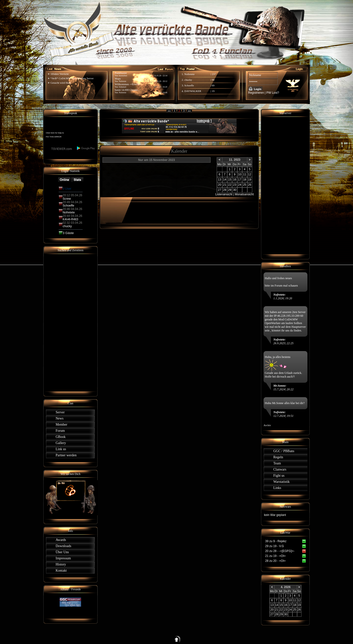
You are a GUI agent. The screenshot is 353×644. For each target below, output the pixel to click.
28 (225, 190)
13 (220, 180)
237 (214, 74)
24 (240, 185)
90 (213, 80)
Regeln (278, 457)
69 (213, 85)
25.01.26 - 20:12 (161, 81)
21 (225, 185)
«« (169, 111)
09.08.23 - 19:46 (161, 93)
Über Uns (62, 552)
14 (225, 180)
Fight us (279, 476)
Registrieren (256, 93)
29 (230, 190)
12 (250, 174)
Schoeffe (189, 85)
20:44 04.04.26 (72, 216)
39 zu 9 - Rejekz (276, 541)
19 (213, 91)
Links (277, 488)
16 (234, 180)
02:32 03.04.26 (72, 223)
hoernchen (123, 76)
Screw (67, 199)
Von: (117, 93)
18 (245, 180)
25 (245, 185)
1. (183, 74)
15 (230, 180)
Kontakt (61, 571)
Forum (60, 431)
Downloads (63, 546)
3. (183, 85)
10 (240, 174)
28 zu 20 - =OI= (275, 561)
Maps (118, 79)
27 (220, 190)
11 (245, 174)
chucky (188, 80)
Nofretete (123, 93)
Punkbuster (121, 73)
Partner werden (66, 455)
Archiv (267, 425)
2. (183, 80)
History (61, 564)
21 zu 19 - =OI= (275, 556)
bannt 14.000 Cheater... (127, 90)
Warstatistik (282, 482)
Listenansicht (224, 194)
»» (189, 111)
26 (250, 185)
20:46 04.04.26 (72, 209)
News (60, 418)
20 (220, 185)
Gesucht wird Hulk (61, 83)
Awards (61, 540)
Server (60, 412)
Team (277, 463)
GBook (61, 437)
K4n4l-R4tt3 (70, 219)
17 (240, 180)
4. (183, 91)
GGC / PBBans (284, 451)
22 (230, 185)
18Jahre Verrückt (60, 74)
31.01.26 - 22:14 (161, 76)
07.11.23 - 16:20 (161, 87)
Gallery (61, 443)
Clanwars (280, 469)
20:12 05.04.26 (72, 195)
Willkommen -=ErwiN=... (129, 84)
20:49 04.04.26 (72, 202)
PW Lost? (273, 93)
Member (61, 425)
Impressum (63, 558)
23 (234, 185)
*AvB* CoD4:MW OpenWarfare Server (72, 78)
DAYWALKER (193, 91)
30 (234, 190)
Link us (61, 449)
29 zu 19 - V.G (275, 546)
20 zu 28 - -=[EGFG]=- (280, 551)
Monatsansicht (244, 194)
